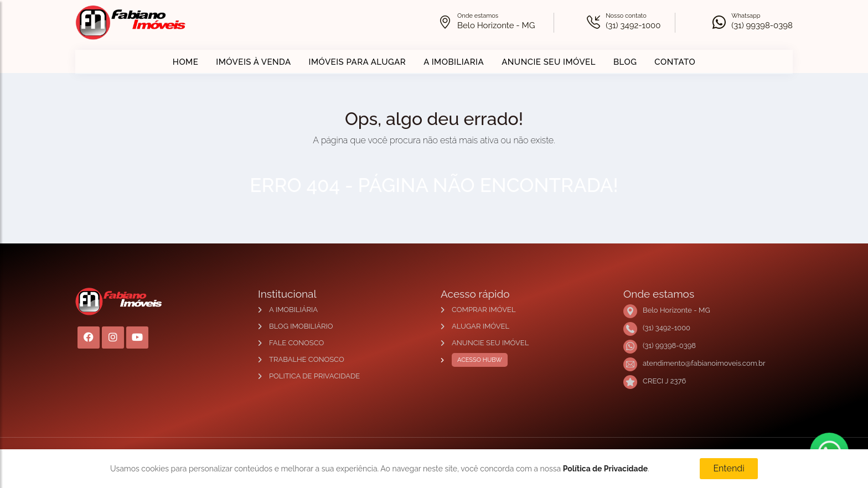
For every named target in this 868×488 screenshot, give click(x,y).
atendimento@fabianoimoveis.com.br (704, 363)
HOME (186, 62)
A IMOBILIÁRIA (293, 310)
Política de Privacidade (605, 469)
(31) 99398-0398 (762, 25)
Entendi (728, 468)
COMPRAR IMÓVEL (484, 310)
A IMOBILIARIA (454, 62)
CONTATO (675, 62)
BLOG (625, 62)
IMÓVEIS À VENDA (253, 62)
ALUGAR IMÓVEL (480, 326)
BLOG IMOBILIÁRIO (301, 326)
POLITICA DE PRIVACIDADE (314, 376)
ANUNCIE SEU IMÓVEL (549, 62)
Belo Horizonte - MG (496, 25)
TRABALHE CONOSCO (307, 359)
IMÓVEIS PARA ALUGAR (358, 62)
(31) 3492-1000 (633, 25)
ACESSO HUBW (477, 360)
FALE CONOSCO (296, 343)
